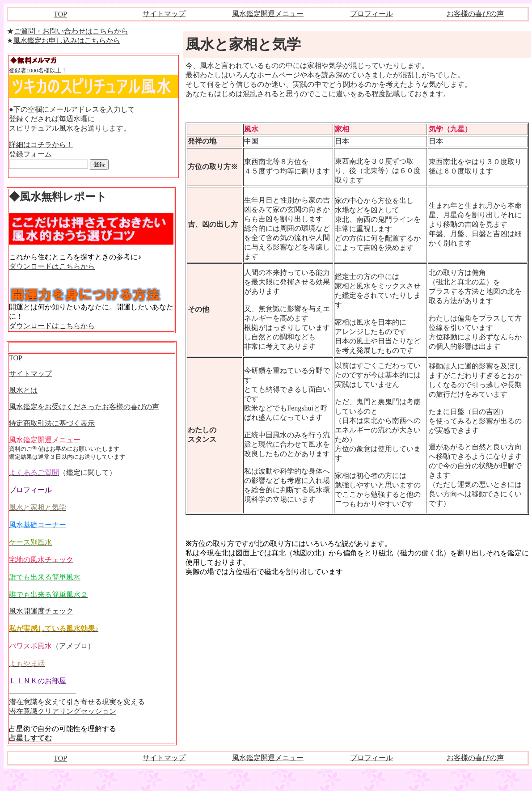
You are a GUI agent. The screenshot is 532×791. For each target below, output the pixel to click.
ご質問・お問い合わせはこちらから (71, 31)
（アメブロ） (52, 646)
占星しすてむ (30, 738)
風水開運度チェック (41, 611)
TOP (60, 14)
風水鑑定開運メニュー (268, 14)
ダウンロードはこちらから (52, 266)
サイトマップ (164, 14)
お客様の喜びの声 (475, 14)
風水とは (23, 390)
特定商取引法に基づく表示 (52, 423)
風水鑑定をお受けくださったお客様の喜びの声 (84, 407)
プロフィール (372, 14)
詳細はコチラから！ (41, 145)
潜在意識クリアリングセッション (63, 711)
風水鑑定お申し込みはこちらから (67, 40)
